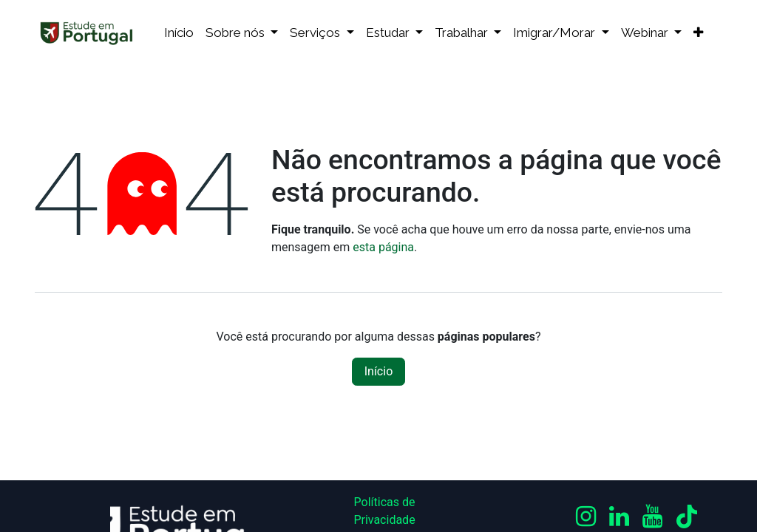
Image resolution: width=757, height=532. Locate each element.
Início (379, 371)
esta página (383, 247)
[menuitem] (179, 33)
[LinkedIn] (619, 516)
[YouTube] (652, 516)
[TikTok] (687, 516)
